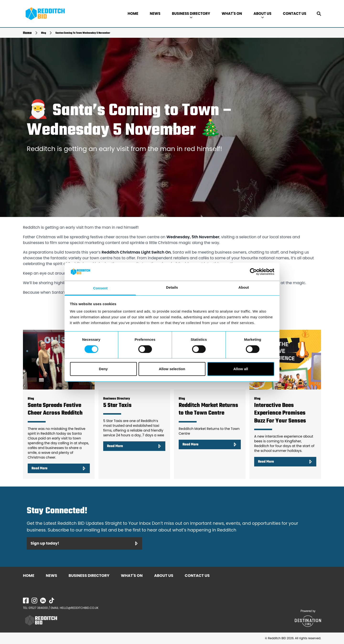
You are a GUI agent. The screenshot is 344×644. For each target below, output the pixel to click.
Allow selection (172, 369)
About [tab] (244, 287)
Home (27, 33)
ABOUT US (262, 15)
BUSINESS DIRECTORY (191, 15)
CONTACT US (295, 14)
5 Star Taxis (117, 405)
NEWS (155, 14)
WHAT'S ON (232, 14)
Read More (59, 468)
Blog (44, 33)
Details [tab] (172, 287)
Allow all (241, 369)
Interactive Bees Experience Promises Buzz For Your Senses (280, 413)
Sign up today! (84, 543)
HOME (133, 14)
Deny (103, 369)
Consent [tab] (100, 288)
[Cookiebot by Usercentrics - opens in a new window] (253, 272)
